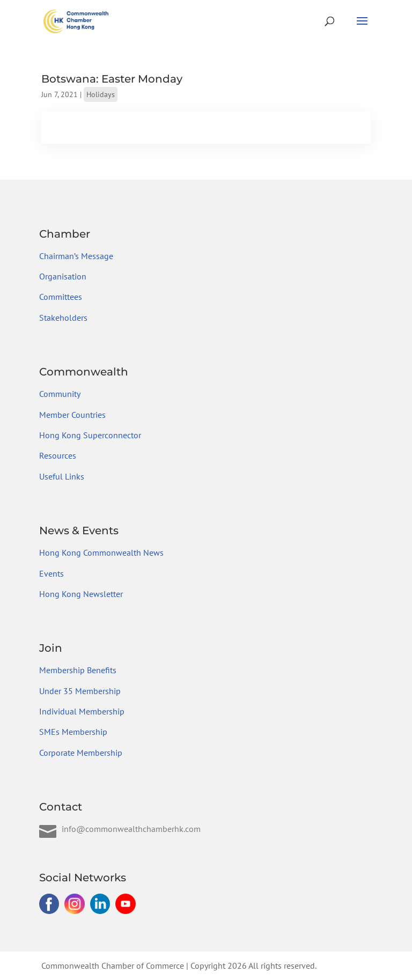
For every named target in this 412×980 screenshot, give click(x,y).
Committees (61, 297)
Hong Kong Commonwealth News (101, 552)
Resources (58, 455)
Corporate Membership (81, 753)
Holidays (101, 94)
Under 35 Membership (80, 691)
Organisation (63, 276)
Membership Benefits (78, 670)
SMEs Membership (73, 732)
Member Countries (72, 415)
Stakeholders (63, 318)
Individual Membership (82, 711)
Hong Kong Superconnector (90, 435)
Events (51, 573)
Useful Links (62, 476)
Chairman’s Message (76, 256)
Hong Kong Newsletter (81, 594)
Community (60, 394)
